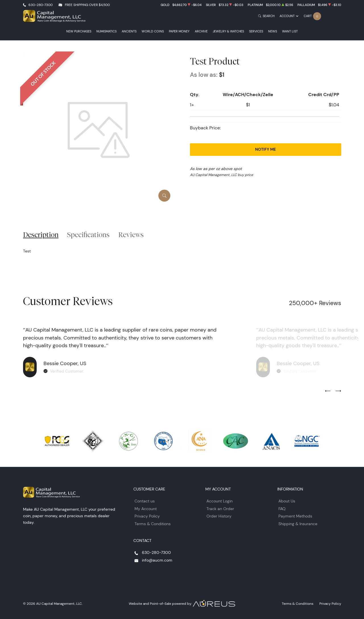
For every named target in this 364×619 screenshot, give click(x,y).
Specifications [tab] (88, 235)
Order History (219, 516)
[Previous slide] (328, 391)
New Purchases (79, 31)
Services (256, 31)
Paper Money (179, 31)
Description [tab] (41, 235)
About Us (287, 501)
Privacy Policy (147, 516)
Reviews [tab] (131, 235)
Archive (201, 31)
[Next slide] (338, 391)
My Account (146, 509)
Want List (290, 31)
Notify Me (265, 149)
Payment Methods (295, 516)
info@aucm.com (157, 560)
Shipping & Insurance (298, 524)
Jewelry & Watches (228, 31)
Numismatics (106, 31)
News (273, 31)
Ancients (129, 31)
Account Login (220, 501)
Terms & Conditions (153, 524)
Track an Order (220, 509)
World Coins (153, 31)
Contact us (145, 501)
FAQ (282, 509)
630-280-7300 (41, 5)
